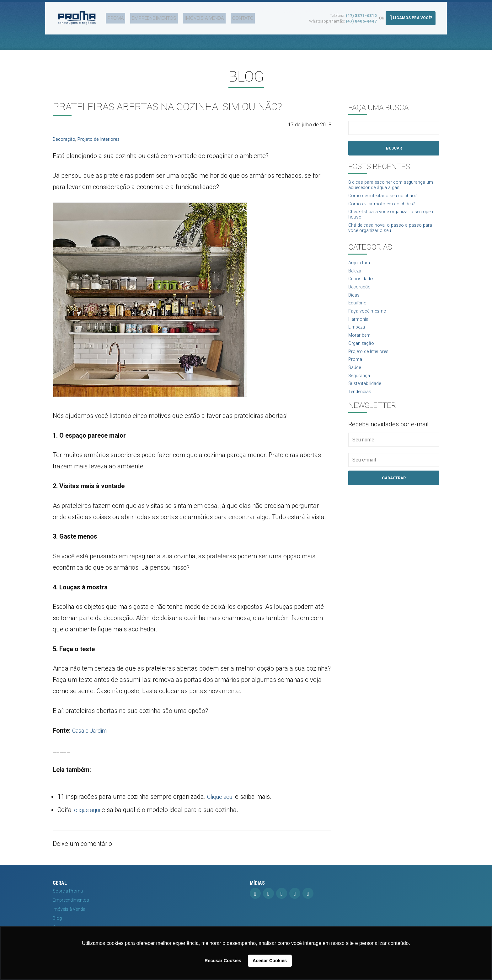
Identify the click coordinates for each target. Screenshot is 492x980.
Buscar (394, 148)
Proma (110, 17)
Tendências (361, 408)
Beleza (356, 277)
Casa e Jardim (92, 730)
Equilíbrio (358, 312)
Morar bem (361, 347)
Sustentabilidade (366, 399)
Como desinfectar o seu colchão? (386, 198)
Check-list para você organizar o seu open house (389, 218)
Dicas (354, 303)
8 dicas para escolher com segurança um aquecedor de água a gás (390, 186)
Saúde (355, 382)
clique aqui (89, 810)
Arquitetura (360, 269)
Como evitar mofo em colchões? (385, 206)
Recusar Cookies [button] (223, 961)
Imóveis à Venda (190, 17)
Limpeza (358, 338)
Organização (362, 356)
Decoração (64, 139)
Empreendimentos (144, 17)
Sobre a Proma (68, 891)
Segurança (360, 390)
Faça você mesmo (369, 321)
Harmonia (359, 329)
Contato (224, 17)
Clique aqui (222, 797)
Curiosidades (363, 286)
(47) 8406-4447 (361, 20)
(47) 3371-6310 (361, 14)
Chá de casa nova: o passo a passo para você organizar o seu (394, 233)
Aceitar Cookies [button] (270, 961)
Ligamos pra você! (411, 16)
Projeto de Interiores (101, 139)
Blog (57, 918)
